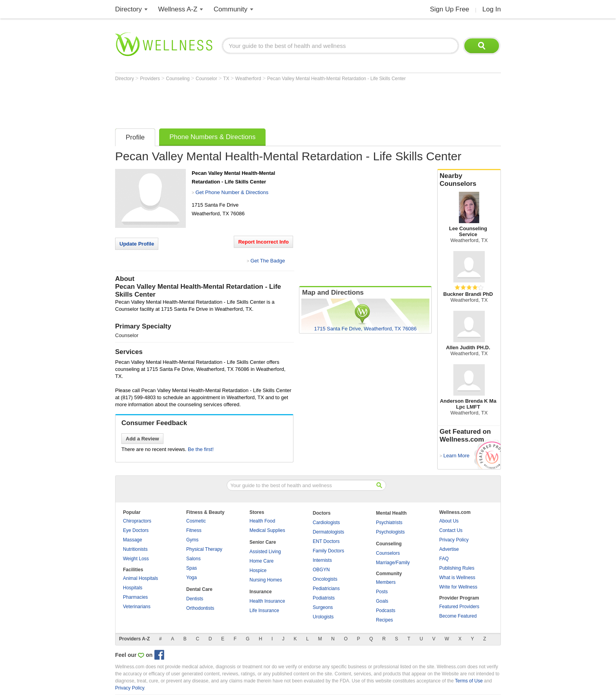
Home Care (261, 561)
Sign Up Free (449, 9)
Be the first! (201, 449)
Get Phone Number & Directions (232, 192)
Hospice (258, 570)
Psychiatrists (389, 523)
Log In (492, 9)
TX (227, 79)
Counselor (207, 79)
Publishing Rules (457, 568)
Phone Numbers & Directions (212, 137)
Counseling (179, 79)
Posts (382, 592)
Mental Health (391, 513)
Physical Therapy (204, 549)
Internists (322, 560)
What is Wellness (457, 578)
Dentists (195, 599)
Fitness (194, 530)
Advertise (449, 549)
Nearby (469, 180)
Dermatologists (328, 532)
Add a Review (142, 439)
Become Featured (458, 616)
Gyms (192, 540)
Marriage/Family (393, 563)
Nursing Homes (266, 580)
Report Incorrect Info (263, 242)
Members (386, 582)
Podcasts (386, 611)
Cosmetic (196, 521)
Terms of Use (469, 681)
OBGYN (321, 570)
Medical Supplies (267, 530)
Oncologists (325, 579)
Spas (192, 568)
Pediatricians (326, 589)
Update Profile (137, 244)
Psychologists (390, 532)
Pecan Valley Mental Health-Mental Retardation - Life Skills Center (336, 79)
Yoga (192, 578)
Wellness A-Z (178, 9)
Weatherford (249, 79)
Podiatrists (324, 598)
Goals (382, 601)
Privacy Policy (454, 540)
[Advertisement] (258, 103)
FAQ (444, 559)
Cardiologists (326, 523)
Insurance (261, 592)
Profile (135, 137)
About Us (449, 521)
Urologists (323, 617)
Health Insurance (267, 601)
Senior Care (263, 542)
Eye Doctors (136, 530)
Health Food (262, 521)
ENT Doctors (326, 541)
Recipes (384, 620)
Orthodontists (200, 608)
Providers (150, 79)
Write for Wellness (458, 587)
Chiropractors (137, 521)
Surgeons (323, 607)
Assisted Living (265, 552)
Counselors (388, 553)
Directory (128, 9)
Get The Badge (268, 261)
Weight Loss (136, 559)
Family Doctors (328, 551)
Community (231, 9)
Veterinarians (137, 607)
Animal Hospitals (140, 578)
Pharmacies (135, 597)
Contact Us (451, 530)
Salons (193, 559)
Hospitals (133, 588)
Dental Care (199, 589)
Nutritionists (135, 549)
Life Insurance (264, 611)
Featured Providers (459, 607)
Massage (133, 540)
